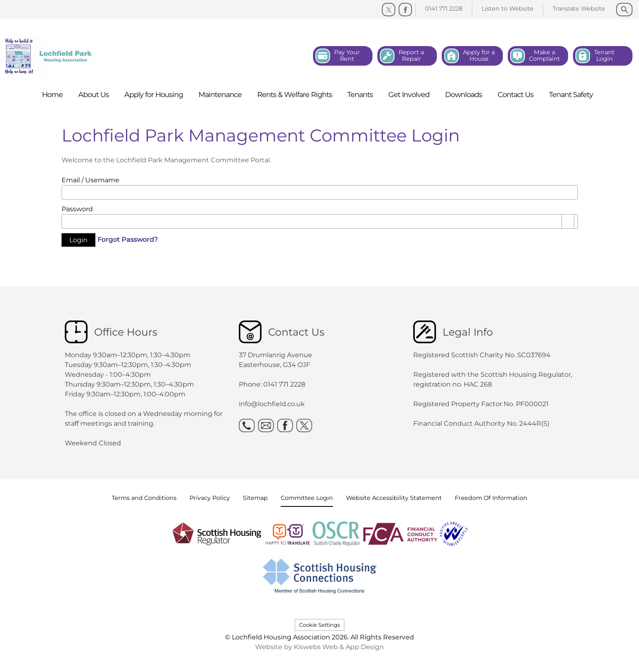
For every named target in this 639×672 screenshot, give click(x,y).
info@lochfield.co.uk (272, 404)
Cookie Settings (319, 625)
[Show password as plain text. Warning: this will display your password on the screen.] (568, 221)
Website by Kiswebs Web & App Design (319, 647)
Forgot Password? (128, 240)
